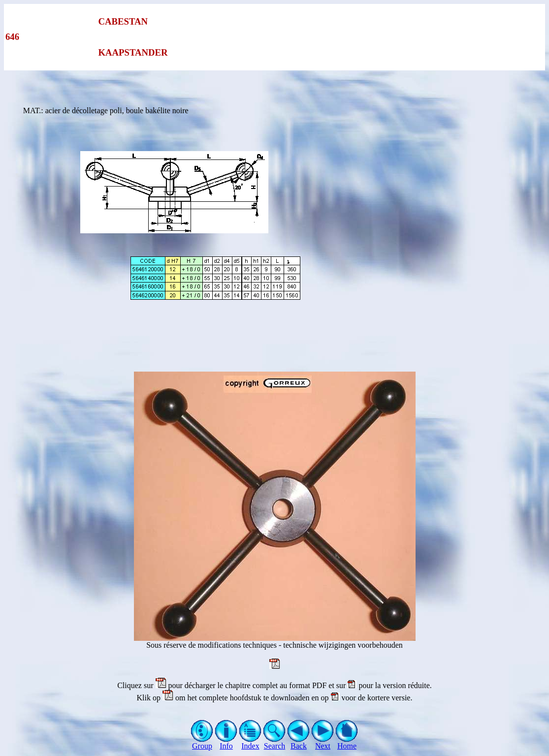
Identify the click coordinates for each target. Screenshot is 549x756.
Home (347, 742)
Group (202, 742)
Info (226, 742)
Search (274, 742)
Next (323, 742)
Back (299, 742)
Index (250, 742)
